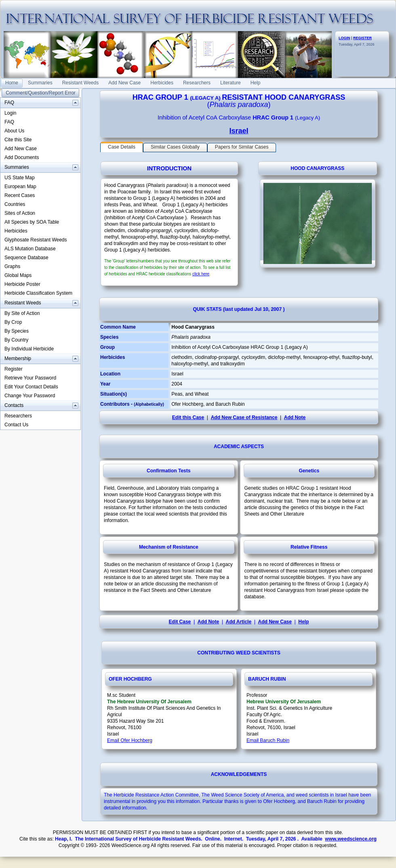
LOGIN (344, 38)
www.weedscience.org (351, 839)
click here (201, 274)
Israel (239, 131)
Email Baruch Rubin (268, 740)
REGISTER (362, 38)
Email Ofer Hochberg (130, 740)
